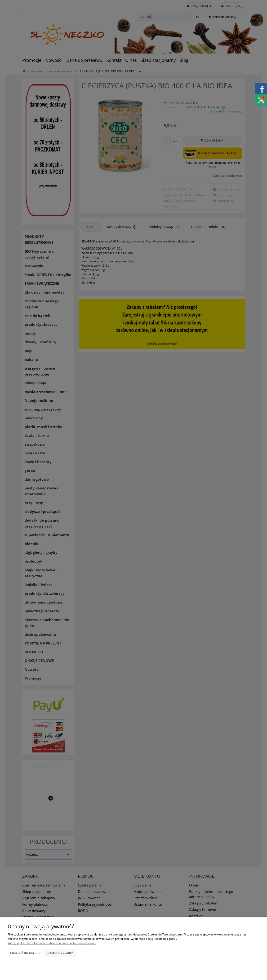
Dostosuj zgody (60, 953)
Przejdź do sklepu (25, 953)
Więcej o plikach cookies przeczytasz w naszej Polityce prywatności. (52, 943)
